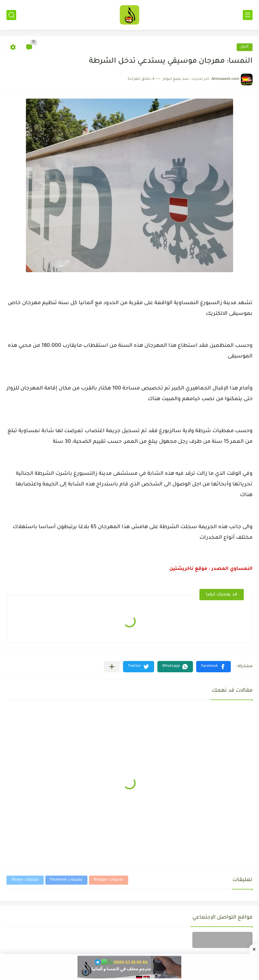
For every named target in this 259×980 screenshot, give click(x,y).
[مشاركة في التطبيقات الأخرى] (112, 667)
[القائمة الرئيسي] (248, 15)
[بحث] (11, 15)
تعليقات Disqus (25, 880)
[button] (214, 667)
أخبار (245, 47)
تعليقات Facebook (66, 880)
